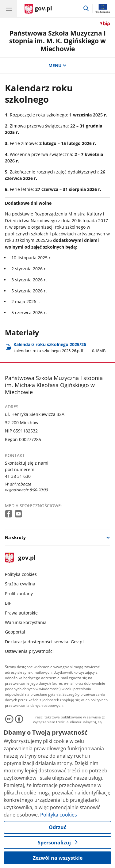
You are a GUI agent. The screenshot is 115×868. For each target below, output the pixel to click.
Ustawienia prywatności (29, 651)
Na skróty (15, 537)
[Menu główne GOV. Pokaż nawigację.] (9, 9)
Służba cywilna (20, 584)
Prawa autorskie (21, 613)
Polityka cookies (21, 574)
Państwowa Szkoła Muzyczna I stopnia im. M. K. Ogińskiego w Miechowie (57, 41)
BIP (8, 603)
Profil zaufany (19, 594)
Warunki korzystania (26, 622)
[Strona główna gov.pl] (38, 9)
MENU (58, 65)
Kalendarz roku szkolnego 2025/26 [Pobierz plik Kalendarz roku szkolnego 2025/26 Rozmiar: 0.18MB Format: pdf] (59, 347)
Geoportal (15, 632)
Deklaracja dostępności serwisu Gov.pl (44, 642)
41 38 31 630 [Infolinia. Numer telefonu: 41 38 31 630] (18, 476)
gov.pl (20, 558)
